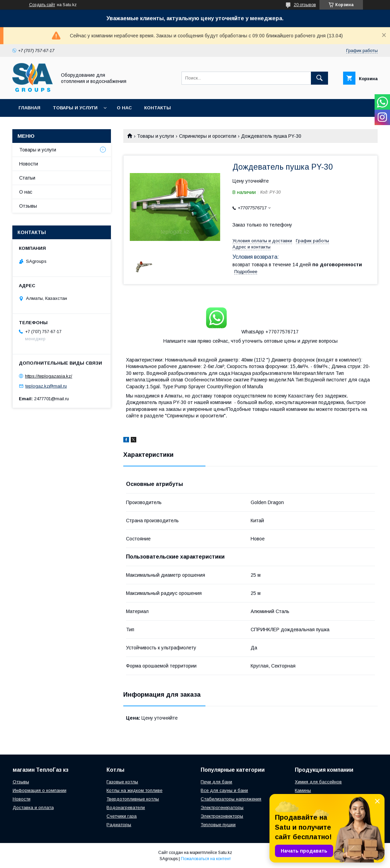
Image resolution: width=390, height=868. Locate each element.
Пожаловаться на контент (206, 859)
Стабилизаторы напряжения (231, 799)
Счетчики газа (122, 816)
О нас (124, 108)
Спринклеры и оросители (208, 136)
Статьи (27, 178)
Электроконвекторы (222, 816)
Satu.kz (225, 853)
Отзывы (28, 206)
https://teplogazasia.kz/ (49, 376)
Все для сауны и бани (224, 790)
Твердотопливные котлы (133, 799)
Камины (303, 790)
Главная (29, 108)
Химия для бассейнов (318, 782)
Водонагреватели (126, 808)
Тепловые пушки (218, 825)
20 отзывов (305, 5)
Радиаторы (119, 825)
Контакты (158, 108)
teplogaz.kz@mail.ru (46, 386)
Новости (29, 164)
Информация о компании (40, 790)
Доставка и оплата (33, 808)
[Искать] (319, 78)
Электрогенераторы (222, 808)
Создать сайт (42, 5)
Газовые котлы (122, 782)
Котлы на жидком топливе (134, 790)
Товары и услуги (75, 108)
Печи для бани (216, 782)
